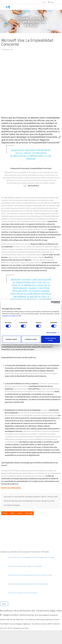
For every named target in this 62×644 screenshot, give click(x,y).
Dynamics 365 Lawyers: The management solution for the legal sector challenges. (31, 557)
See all (4, 604)
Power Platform (25, 628)
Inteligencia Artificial (11, 615)
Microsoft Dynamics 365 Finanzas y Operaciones (39, 620)
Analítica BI (56, 624)
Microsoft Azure (7, 611)
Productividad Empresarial (13, 501)
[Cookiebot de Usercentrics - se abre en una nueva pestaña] (52, 302)
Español (44, 2)
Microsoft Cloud (37, 624)
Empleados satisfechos (33, 497)
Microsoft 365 (20, 497)
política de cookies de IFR (12, 316)
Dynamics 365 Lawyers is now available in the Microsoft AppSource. (25, 552)
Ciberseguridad (17, 628)
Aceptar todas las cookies (51, 339)
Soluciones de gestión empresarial (46, 615)
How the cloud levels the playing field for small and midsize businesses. (28, 584)
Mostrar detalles (51, 333)
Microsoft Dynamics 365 (25, 611)
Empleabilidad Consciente (32, 501)
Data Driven (20, 619)
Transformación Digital (46, 611)
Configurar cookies (31, 339)
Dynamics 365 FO (47, 624)
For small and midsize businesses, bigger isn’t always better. (25, 566)
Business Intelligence (16, 624)
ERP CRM (10, 628)
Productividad (53, 497)
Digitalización (27, 624)
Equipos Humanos (48, 501)
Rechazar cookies (11, 339)
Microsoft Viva (9, 497)
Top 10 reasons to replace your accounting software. (23, 593)
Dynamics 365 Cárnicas (8, 619)
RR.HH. (44, 497)
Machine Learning (27, 615)
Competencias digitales (12, 505)
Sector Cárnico (4, 628)
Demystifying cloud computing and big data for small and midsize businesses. (30, 575)
